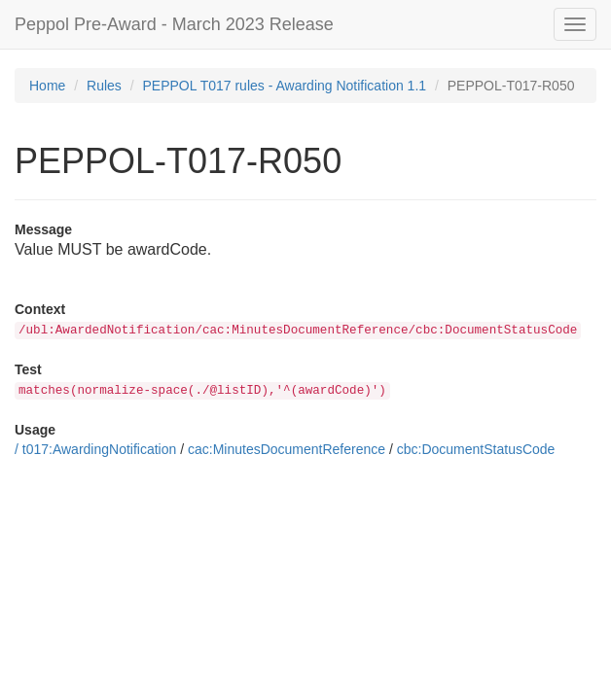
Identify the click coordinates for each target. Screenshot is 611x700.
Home (47, 86)
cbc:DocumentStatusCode (476, 449)
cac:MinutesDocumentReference (287, 449)
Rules (104, 86)
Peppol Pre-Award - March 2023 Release (174, 24)
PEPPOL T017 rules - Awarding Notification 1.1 (285, 86)
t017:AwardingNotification (100, 449)
